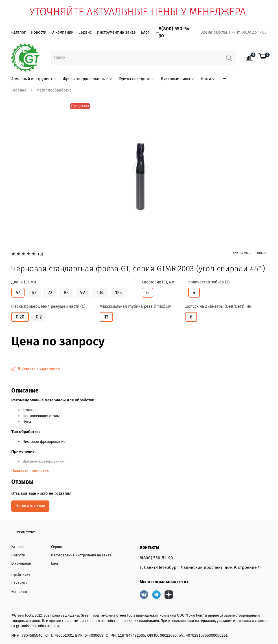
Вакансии (19, 583)
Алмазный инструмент (34, 79)
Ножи (208, 79)
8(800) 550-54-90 (156, 558)
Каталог (18, 32)
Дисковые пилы (178, 79)
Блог (145, 32)
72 (50, 292)
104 (100, 292)
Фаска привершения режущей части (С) (48, 307)
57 (18, 292)
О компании (62, 32)
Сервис (85, 32)
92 (83, 292)
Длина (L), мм (24, 282)
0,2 (39, 317)
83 (66, 292)
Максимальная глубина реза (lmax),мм (135, 307)
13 (106, 317)
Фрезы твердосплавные (88, 79)
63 (34, 292)
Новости (39, 32)
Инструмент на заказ (116, 32)
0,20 (20, 317)
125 (118, 292)
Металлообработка (54, 90)
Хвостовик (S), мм (158, 282)
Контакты (19, 592)
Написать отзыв (30, 506)
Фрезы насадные (137, 79)
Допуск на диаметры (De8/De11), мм (218, 307)
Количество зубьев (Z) (209, 282)
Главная (19, 90)
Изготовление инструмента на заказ (81, 555)
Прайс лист (21, 575)
